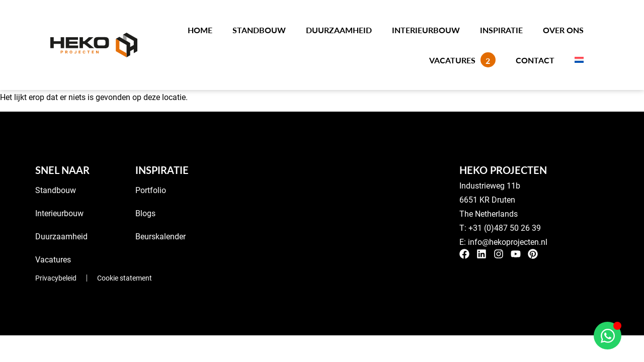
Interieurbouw (426, 30)
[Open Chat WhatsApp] (608, 336)
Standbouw (259, 30)
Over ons (563, 30)
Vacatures (462, 60)
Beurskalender (160, 236)
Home (200, 30)
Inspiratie (501, 30)
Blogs (145, 213)
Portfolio (151, 190)
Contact (535, 60)
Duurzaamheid (339, 30)
